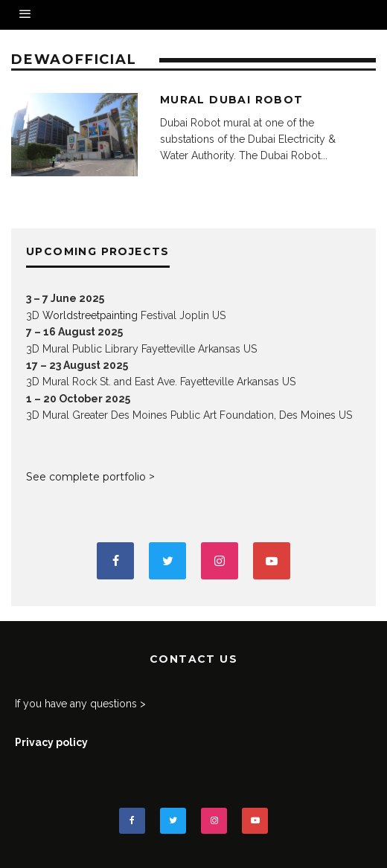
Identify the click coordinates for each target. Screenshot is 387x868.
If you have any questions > (80, 704)
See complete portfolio (86, 477)
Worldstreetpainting (90, 315)
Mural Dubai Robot (232, 100)
